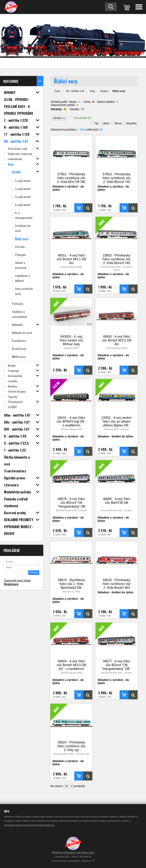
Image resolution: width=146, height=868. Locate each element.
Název (73, 102)
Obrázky (56, 109)
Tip (96, 123)
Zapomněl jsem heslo (17, 581)
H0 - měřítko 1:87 (75, 91)
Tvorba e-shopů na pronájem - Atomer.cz (73, 861)
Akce (106, 123)
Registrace (11, 584)
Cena (87, 102)
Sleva (118, 123)
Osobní (104, 91)
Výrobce (59, 118)
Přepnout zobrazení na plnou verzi (73, 852)
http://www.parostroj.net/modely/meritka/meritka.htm (29, 825)
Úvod (57, 91)
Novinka (131, 123)
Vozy (92, 91)
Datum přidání (106, 102)
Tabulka (74, 109)
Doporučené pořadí (63, 105)
